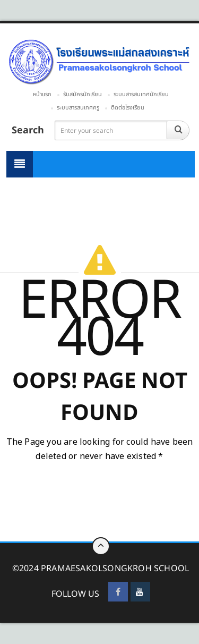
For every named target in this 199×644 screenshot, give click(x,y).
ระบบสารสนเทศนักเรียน (141, 94)
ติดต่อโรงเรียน (128, 108)
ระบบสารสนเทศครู (78, 108)
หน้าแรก (42, 94)
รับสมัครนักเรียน (83, 94)
